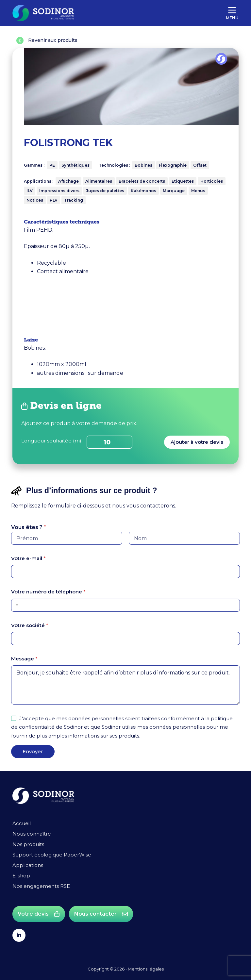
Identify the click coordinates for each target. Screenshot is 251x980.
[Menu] (232, 13)
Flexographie (173, 165)
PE (52, 165)
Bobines (143, 165)
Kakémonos (143, 191)
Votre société (30, 625)
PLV (54, 200)
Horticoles (212, 181)
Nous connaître (32, 834)
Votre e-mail (28, 558)
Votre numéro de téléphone (48, 592)
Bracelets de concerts (142, 181)
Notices (35, 200)
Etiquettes (183, 181)
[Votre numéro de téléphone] (125, 605)
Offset (200, 165)
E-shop (21, 876)
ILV (30, 191)
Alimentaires (99, 181)
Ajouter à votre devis (197, 442)
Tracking (74, 200)
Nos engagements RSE (41, 886)
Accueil (22, 823)
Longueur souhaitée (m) (51, 441)
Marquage (174, 191)
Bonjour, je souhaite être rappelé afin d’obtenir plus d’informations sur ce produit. (125, 685)
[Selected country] (16, 605)
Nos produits (28, 844)
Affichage (68, 181)
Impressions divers (59, 191)
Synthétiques (75, 165)
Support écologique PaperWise (52, 855)
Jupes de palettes (105, 191)
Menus (198, 191)
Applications (28, 865)
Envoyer (33, 751)
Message (24, 659)
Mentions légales (146, 969)
